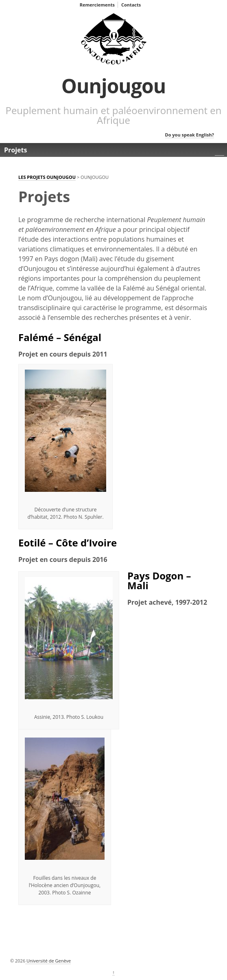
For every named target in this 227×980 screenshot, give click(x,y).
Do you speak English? (190, 135)
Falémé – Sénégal (60, 337)
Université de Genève (48, 961)
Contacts (131, 5)
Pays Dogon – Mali (159, 580)
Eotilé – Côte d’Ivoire (68, 543)
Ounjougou (114, 86)
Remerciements (97, 5)
